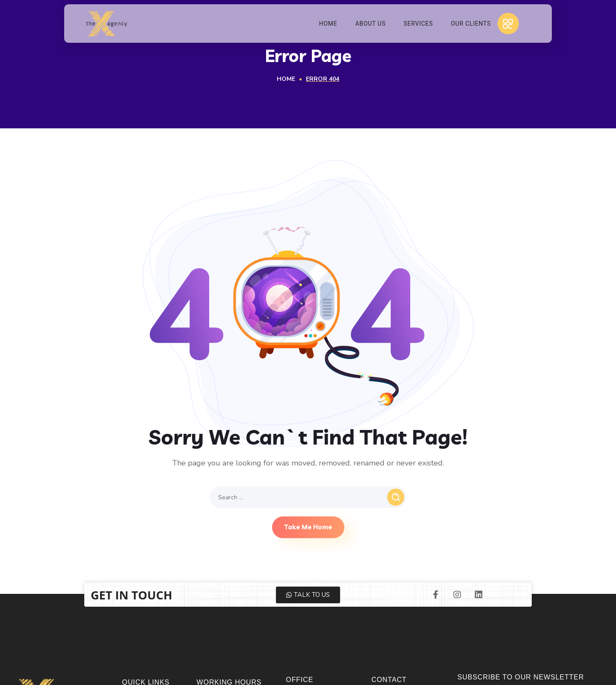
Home (286, 79)
